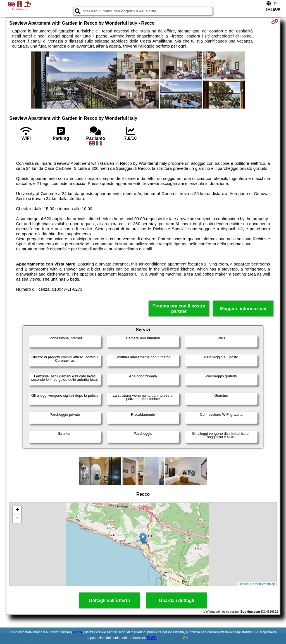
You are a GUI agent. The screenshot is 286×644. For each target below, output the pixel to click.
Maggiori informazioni (243, 309)
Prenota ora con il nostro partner (179, 309)
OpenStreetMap (264, 584)
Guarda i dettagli (177, 600)
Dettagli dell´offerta (109, 600)
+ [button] (17, 510)
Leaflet (243, 584)
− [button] (17, 519)
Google (78, 632)
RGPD (152, 638)
